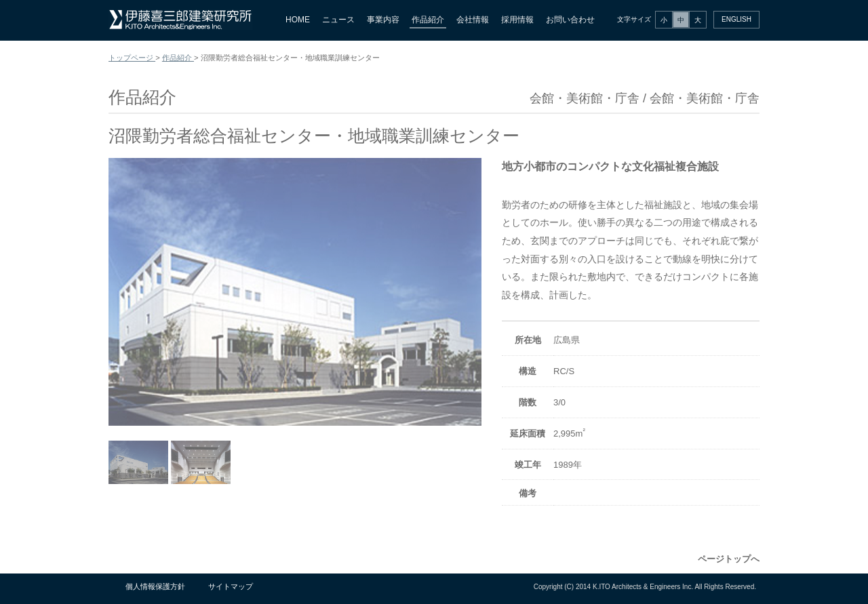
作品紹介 (428, 20)
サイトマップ (231, 586)
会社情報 (473, 20)
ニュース (338, 20)
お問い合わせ (570, 20)
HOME (298, 20)
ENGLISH (736, 19)
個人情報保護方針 (155, 586)
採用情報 (517, 20)
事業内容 (383, 20)
